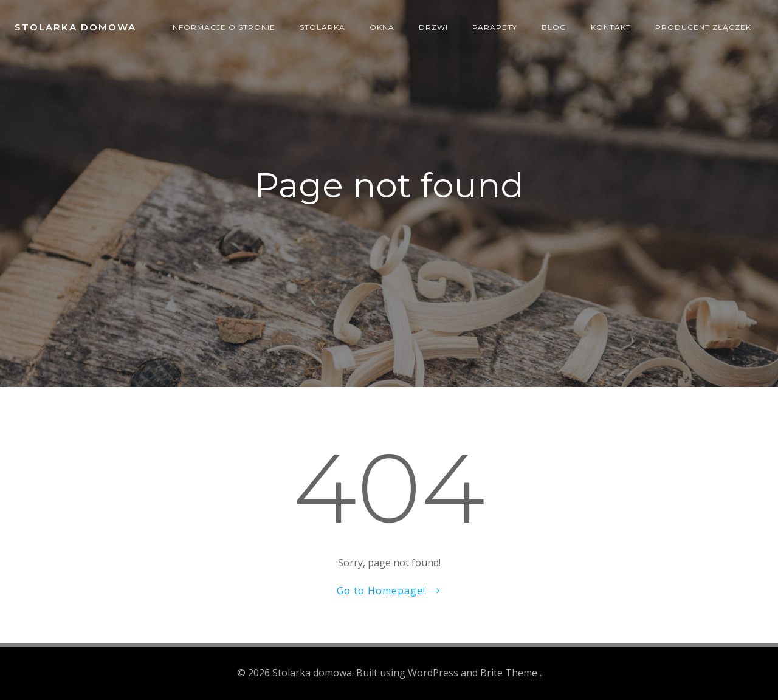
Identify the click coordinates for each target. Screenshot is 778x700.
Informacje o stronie (223, 27)
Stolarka (322, 27)
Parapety (495, 27)
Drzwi (433, 27)
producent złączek (703, 27)
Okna (382, 27)
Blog (554, 27)
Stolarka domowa (75, 27)
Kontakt (611, 27)
